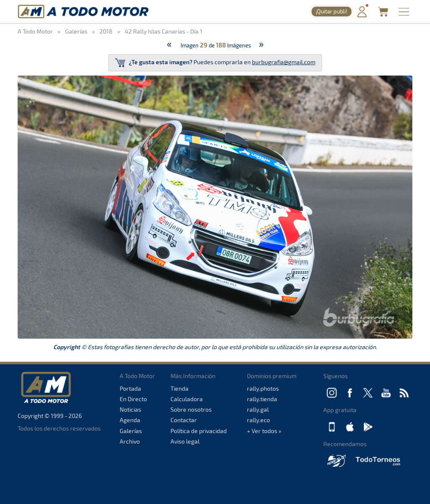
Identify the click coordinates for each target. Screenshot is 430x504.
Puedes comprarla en (215, 63)
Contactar (184, 420)
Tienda (180, 388)
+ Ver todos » (264, 431)
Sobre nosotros (191, 409)
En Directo (133, 399)
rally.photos (263, 388)
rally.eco (258, 420)
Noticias (130, 409)
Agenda (130, 420)
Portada (130, 388)
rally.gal (258, 409)
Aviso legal (185, 441)
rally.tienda (262, 399)
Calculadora (187, 399)
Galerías (131, 431)
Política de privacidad (199, 431)
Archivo (130, 441)
